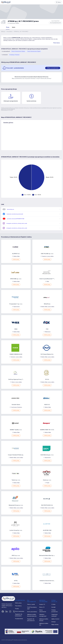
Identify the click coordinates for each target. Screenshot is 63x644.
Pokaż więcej (56, 43)
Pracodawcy (10, 31)
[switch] (53, 68)
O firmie (53, 604)
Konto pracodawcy (32, 612)
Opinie (14, 27)
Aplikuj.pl (3, 31)
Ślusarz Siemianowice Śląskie (18, 51)
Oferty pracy (18, 603)
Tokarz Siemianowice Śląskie (34, 51)
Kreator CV (42, 604)
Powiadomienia (19, 619)
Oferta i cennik (31, 604)
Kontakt (53, 607)
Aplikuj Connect (55, 619)
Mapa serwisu (55, 625)
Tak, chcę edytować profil (55, 23)
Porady (17, 609)
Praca (8, 27)
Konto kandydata (20, 611)
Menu (58, 2)
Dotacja (53, 622)
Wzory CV (42, 607)
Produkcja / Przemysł (14, 55)
